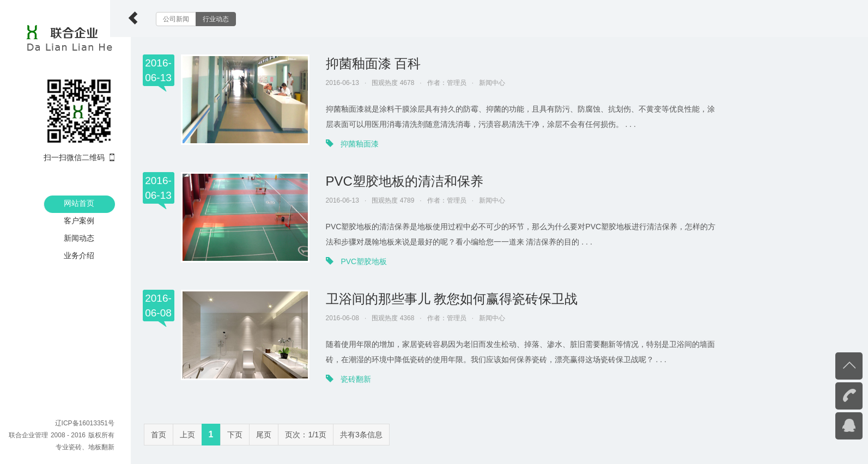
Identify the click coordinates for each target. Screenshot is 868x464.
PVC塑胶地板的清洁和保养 (425, 181)
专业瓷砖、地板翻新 (85, 447)
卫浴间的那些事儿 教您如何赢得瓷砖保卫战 (473, 299)
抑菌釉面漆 (381, 144)
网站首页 (79, 203)
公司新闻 (197, 19)
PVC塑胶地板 (385, 261)
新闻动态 (79, 238)
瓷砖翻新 (377, 379)
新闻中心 (513, 83)
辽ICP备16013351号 (85, 423)
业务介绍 (79, 255)
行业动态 (236, 19)
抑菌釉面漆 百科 (394, 63)
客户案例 (79, 221)
